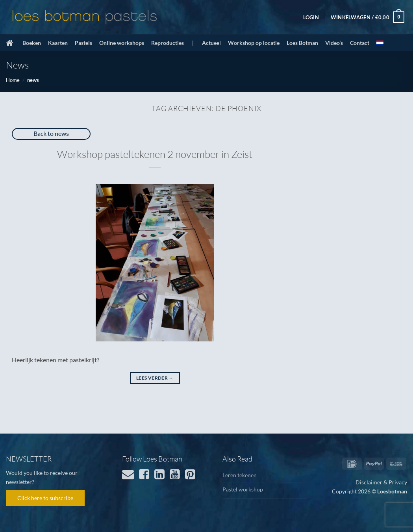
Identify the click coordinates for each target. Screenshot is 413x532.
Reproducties (168, 43)
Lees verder (155, 378)
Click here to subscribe (45, 498)
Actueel (211, 43)
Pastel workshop (243, 489)
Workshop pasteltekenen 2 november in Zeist (155, 154)
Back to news (51, 133)
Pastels (83, 43)
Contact (360, 43)
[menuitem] (380, 43)
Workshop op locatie (254, 43)
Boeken (32, 43)
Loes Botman (302, 43)
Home (13, 80)
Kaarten (58, 43)
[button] (311, 17)
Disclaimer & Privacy (381, 482)
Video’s (334, 43)
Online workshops (122, 43)
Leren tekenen (240, 475)
